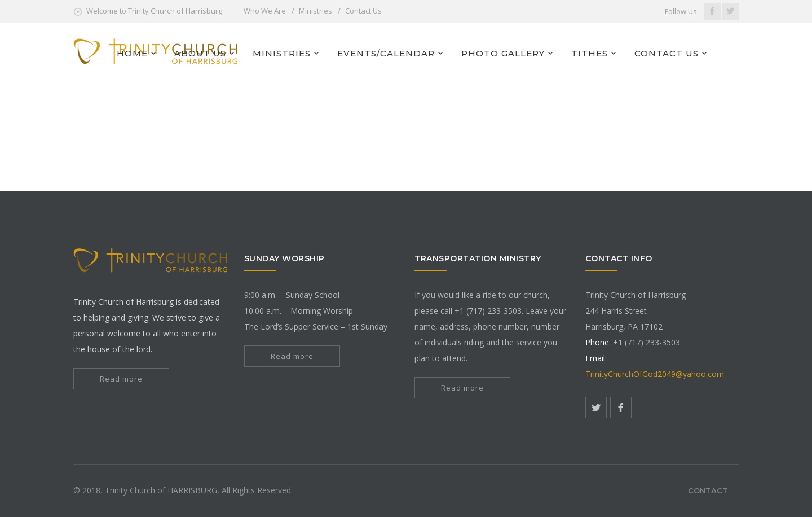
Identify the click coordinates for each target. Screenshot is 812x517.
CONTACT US (667, 53)
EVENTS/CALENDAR (386, 53)
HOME (132, 53)
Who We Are (265, 11)
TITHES (590, 53)
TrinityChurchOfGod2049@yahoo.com (655, 374)
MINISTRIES (282, 53)
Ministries (315, 11)
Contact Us (363, 11)
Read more (121, 379)
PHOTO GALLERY (503, 53)
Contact (708, 490)
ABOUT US (200, 53)
